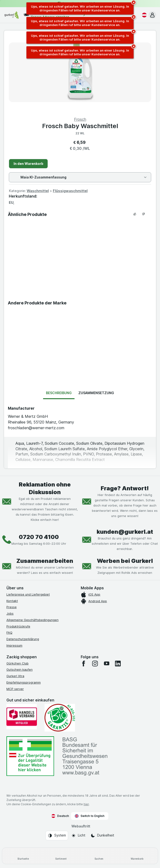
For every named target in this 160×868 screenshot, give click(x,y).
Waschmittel (38, 191)
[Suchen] (99, 856)
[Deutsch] (143, 15)
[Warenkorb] (137, 856)
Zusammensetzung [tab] (96, 393)
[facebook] (84, 664)
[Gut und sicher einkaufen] (60, 718)
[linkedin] (118, 664)
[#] (30, 756)
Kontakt (12, 601)
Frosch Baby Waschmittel (80, 126)
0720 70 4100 (39, 537)
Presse (12, 607)
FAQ (9, 633)
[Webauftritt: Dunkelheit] (102, 836)
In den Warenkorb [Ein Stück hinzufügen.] (28, 164)
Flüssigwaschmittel (70, 191)
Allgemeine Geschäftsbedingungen (32, 620)
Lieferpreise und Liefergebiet (28, 594)
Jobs (10, 613)
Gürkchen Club (17, 663)
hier (86, 804)
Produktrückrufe (18, 626)
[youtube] (106, 664)
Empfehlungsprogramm (24, 682)
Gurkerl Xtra (15, 676)
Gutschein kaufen (20, 669)
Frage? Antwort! (125, 488)
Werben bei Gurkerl (125, 561)
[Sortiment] (61, 856)
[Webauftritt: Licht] (78, 836)
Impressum (14, 645)
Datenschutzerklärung (23, 639)
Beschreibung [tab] (59, 393)
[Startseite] (23, 856)
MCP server (15, 689)
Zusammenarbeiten (45, 561)
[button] (152, 15)
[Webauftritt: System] (57, 836)
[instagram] (95, 664)
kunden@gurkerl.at (125, 532)
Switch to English (90, 816)
